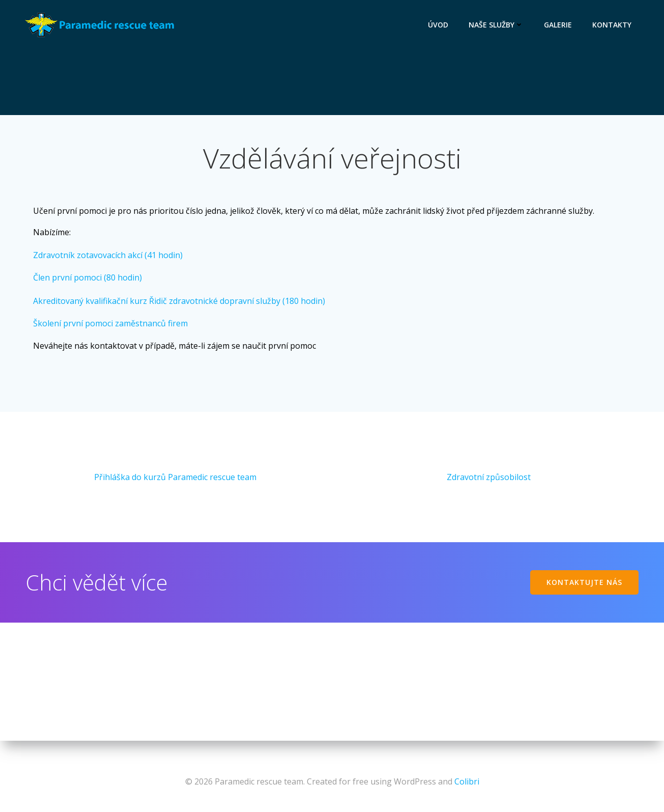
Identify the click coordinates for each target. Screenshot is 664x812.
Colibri (467, 781)
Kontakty (612, 25)
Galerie (558, 25)
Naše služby (497, 25)
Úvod (439, 25)
